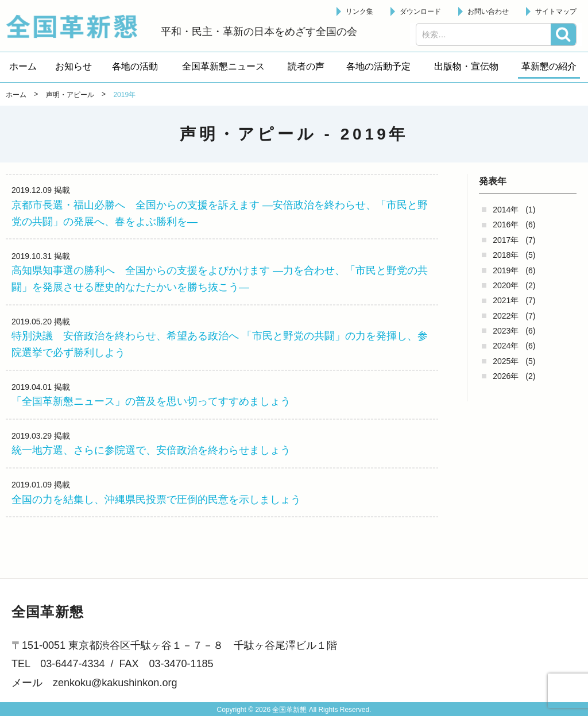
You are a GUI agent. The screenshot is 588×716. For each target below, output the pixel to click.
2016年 (506, 225)
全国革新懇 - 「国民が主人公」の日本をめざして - (78, 26)
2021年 (506, 300)
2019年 (506, 270)
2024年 (506, 346)
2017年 (506, 240)
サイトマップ (556, 11)
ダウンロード (420, 11)
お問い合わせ (488, 11)
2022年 (506, 316)
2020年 (506, 285)
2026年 (506, 376)
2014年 (506, 210)
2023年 (506, 331)
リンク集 (359, 11)
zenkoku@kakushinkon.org (115, 683)
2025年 (506, 361)
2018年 (506, 255)
